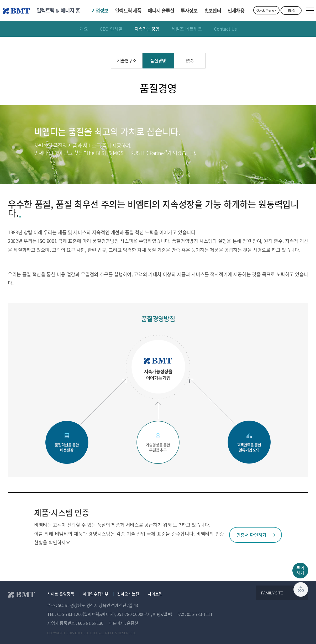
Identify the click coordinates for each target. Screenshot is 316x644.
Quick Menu (265, 10)
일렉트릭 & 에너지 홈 (58, 10)
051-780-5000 (129, 614)
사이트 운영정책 (61, 594)
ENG (291, 10)
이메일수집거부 (96, 594)
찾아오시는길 (128, 594)
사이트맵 (155, 594)
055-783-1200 (70, 614)
